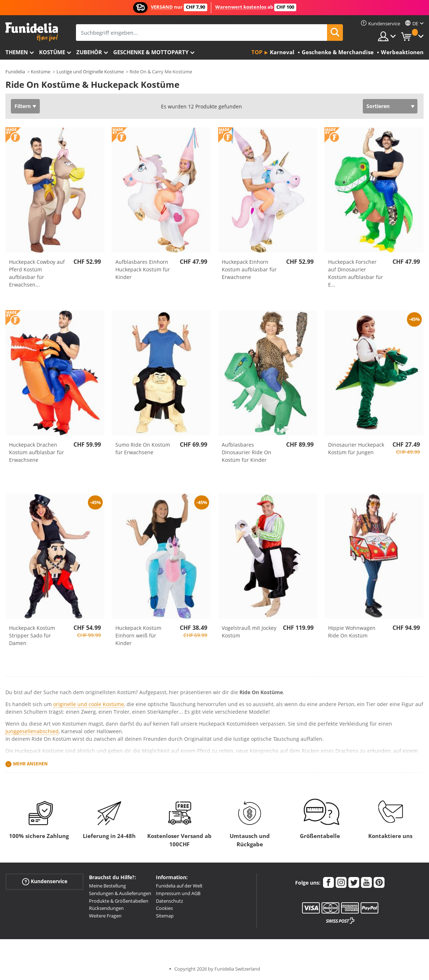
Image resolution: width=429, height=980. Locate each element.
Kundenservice (45, 882)
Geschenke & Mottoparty (151, 52)
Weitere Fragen (105, 916)
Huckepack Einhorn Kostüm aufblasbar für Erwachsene (249, 269)
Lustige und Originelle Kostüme (90, 72)
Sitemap (165, 916)
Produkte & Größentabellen (119, 901)
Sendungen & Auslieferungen (120, 893)
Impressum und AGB (178, 893)
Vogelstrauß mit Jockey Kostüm (249, 632)
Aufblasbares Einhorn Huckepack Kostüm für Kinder (143, 269)
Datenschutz (169, 901)
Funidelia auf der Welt (179, 886)
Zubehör (89, 52)
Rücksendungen (106, 908)
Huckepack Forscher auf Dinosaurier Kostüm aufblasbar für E (356, 273)
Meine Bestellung (107, 886)
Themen (17, 52)
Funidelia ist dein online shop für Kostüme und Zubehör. (32, 32)
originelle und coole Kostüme (89, 704)
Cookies (164, 908)
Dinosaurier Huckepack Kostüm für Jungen (356, 448)
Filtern (23, 106)
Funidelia (15, 72)
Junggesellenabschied (32, 731)
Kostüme (52, 52)
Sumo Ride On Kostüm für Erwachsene (143, 448)
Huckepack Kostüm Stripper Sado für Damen (32, 635)
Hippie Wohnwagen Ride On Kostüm (352, 632)
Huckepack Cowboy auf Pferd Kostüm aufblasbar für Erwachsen (37, 273)
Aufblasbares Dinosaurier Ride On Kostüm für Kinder (247, 452)
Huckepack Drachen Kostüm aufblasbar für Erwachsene (37, 452)
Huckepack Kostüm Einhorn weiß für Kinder (138, 635)
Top (257, 52)
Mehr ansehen (30, 764)
